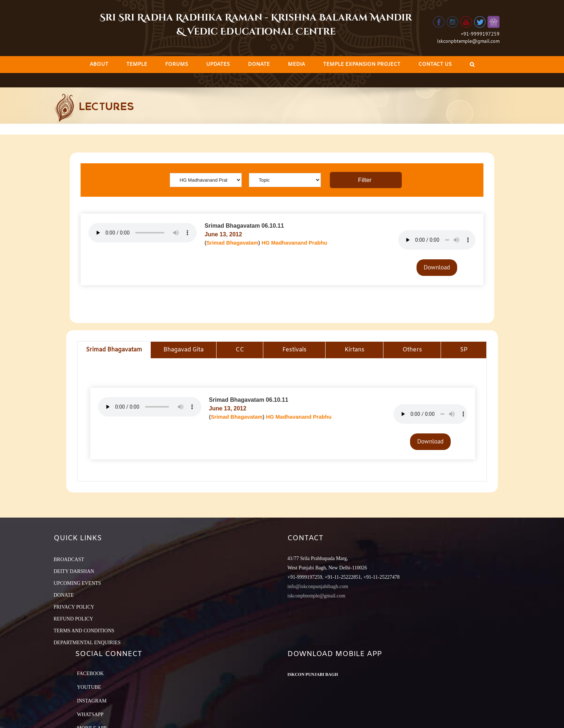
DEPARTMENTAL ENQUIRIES (87, 643)
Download (437, 267)
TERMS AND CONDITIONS (84, 631)
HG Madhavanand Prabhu (294, 243)
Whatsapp (90, 715)
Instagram (92, 701)
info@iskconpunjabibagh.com (318, 586)
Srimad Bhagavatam (232, 243)
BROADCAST (69, 559)
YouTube (89, 687)
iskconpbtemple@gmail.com (468, 41)
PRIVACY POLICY (74, 607)
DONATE (64, 595)
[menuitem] (99, 65)
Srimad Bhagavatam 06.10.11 (244, 226)
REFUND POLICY (73, 619)
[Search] (472, 65)
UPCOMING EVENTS (77, 583)
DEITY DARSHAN (74, 571)
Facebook (90, 674)
